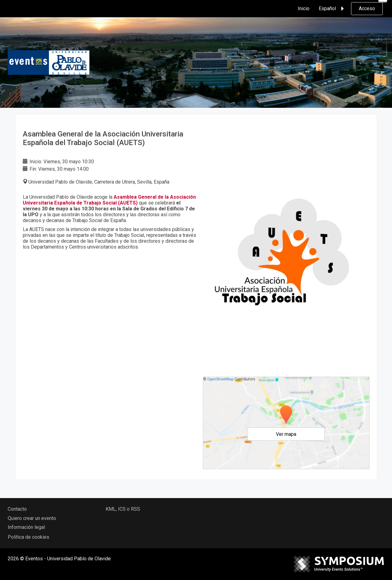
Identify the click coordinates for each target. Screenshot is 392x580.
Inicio (304, 8)
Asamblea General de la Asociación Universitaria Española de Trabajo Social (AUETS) (109, 200)
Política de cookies (28, 537)
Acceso (367, 8)
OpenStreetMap (220, 379)
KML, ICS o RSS (123, 509)
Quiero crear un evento (32, 518)
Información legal (26, 527)
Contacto (17, 509)
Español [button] (332, 9)
